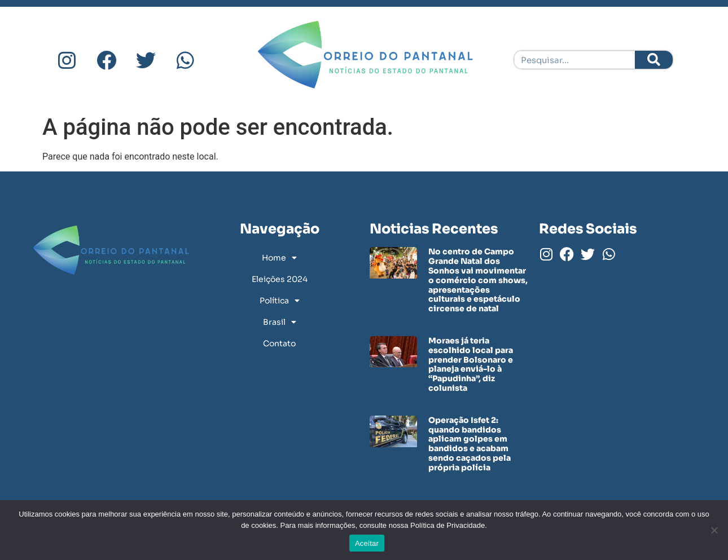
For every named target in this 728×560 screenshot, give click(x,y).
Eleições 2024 (280, 279)
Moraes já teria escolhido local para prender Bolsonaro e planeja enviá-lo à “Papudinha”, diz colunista (471, 364)
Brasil (280, 322)
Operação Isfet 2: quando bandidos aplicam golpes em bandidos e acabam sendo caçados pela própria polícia (470, 444)
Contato (279, 343)
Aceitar (367, 543)
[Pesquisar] (654, 60)
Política (280, 301)
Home (279, 258)
